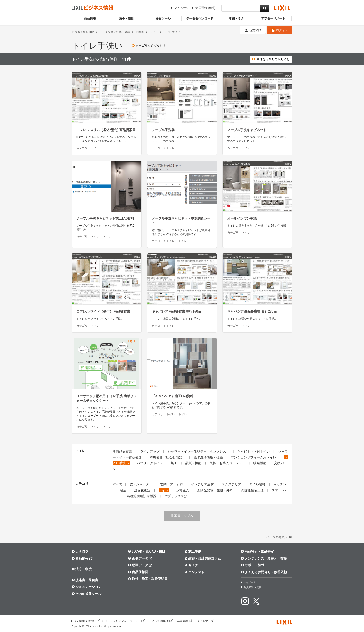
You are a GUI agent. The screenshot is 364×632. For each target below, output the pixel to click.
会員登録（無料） (252, 587)
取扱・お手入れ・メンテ (228, 463)
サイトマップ (204, 621)
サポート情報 (252, 565)
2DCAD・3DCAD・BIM (146, 551)
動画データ (140, 565)
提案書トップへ (182, 516)
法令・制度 (82, 569)
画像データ (140, 558)
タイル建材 (258, 484)
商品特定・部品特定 (257, 551)
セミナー (193, 565)
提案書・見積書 (85, 580)
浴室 (123, 490)
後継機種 (260, 463)
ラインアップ (150, 451)
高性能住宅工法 (253, 490)
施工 (174, 463)
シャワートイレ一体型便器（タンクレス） (199, 451)
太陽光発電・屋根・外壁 (215, 490)
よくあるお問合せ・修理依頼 (264, 572)
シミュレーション (86, 587)
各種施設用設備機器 (142, 496)
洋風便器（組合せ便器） (168, 457)
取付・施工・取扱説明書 (148, 579)
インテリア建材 (203, 484)
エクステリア (232, 484)
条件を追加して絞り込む (271, 59)
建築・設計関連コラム (203, 558)
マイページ (180, 8)
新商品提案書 (123, 451)
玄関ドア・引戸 (172, 484)
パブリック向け (176, 496)
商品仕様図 (138, 572)
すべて (117, 484)
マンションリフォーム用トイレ (254, 457)
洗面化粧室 (143, 490)
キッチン (280, 484)
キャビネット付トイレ (254, 451)
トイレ (164, 490)
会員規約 (183, 621)
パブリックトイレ (150, 463)
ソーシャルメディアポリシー (123, 621)
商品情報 (82, 558)
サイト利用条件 (159, 621)
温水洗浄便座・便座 (209, 457)
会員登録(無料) (203, 8)
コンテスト (194, 572)
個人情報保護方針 (85, 621)
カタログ (80, 551)
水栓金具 (183, 490)
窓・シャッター (141, 484)
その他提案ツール (86, 594)
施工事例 (193, 551)
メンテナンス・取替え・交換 (264, 558)
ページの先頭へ (279, 537)
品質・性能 (194, 463)
